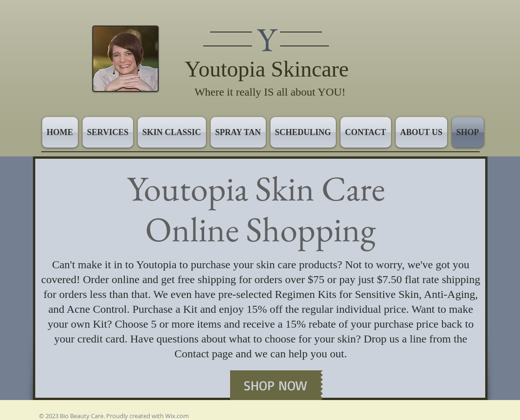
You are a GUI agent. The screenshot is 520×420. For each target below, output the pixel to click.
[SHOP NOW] (275, 385)
